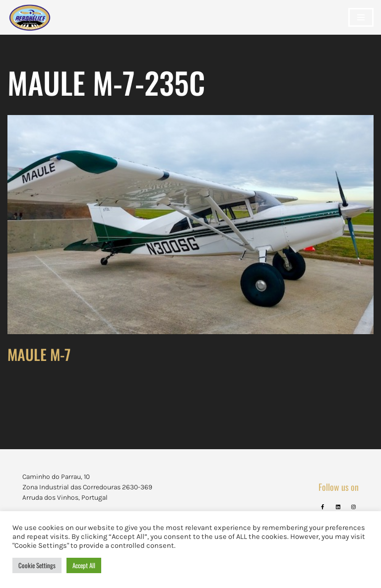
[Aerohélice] (30, 27)
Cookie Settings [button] (37, 565)
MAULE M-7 (39, 354)
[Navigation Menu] (361, 17)
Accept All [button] (84, 565)
